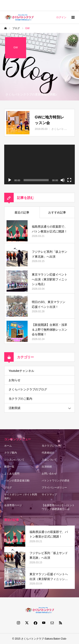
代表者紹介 (48, 453)
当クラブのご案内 (20, 399)
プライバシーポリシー (54, 488)
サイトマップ (49, 495)
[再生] (10, 180)
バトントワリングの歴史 (56, 481)
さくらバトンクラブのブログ (28, 389)
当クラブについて (52, 446)
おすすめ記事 (57, 212)
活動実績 (15, 408)
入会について (49, 460)
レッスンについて (14, 460)
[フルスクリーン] (69, 180)
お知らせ (15, 380)
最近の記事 (22, 212)
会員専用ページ (13, 505)
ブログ (8, 488)
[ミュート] (63, 180)
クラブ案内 (11, 453)
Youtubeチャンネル (21, 371)
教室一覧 (9, 467)
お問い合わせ (49, 474)
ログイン (61, 17)
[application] (39, 164)
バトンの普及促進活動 (17, 481)
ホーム (8, 446)
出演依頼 (47, 467)
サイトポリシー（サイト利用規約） (21, 496)
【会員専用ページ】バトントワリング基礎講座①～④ (58, 507)
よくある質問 (12, 474)
